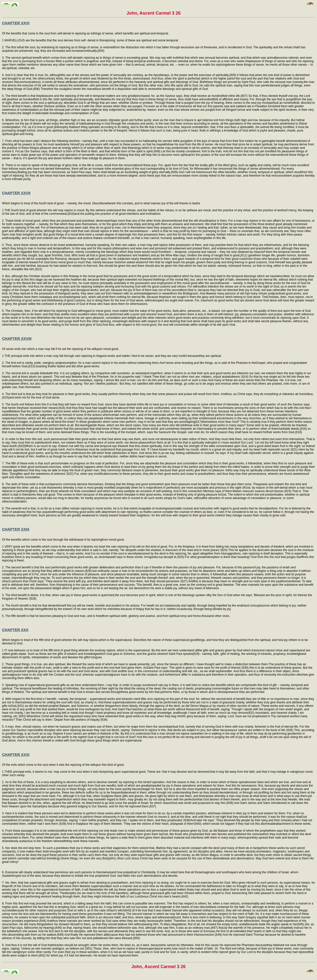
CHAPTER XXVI (16, 23)
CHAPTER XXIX (16, 529)
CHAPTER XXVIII (17, 338)
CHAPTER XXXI (16, 755)
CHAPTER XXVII (16, 193)
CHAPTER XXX (15, 630)
